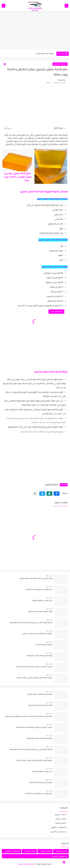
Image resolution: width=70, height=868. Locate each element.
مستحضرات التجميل (58, 832)
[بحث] (4, 6)
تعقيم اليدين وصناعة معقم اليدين (41, 783)
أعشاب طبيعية (60, 814)
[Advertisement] (35, 31)
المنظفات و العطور (60, 64)
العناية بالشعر (61, 819)
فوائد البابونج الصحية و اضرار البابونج (40, 612)
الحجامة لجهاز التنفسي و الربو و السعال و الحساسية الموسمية (31, 623)
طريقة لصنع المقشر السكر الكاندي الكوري (37, 634)
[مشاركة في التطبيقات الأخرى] (35, 494)
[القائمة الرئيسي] (66, 6)
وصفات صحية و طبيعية (26, 864)
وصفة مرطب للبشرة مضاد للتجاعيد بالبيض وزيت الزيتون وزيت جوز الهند (29, 716)
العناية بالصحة (60, 823)
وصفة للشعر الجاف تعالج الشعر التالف (39, 656)
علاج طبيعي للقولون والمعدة (42, 601)
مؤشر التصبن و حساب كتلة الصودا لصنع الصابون (36, 579)
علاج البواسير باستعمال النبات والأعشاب (39, 590)
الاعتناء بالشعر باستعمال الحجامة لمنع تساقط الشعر (34, 667)
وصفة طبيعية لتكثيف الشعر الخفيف (40, 694)
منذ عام (48, 576)
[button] (57, 494)
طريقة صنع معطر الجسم (45, 54)
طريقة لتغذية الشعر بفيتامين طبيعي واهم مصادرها (35, 678)
